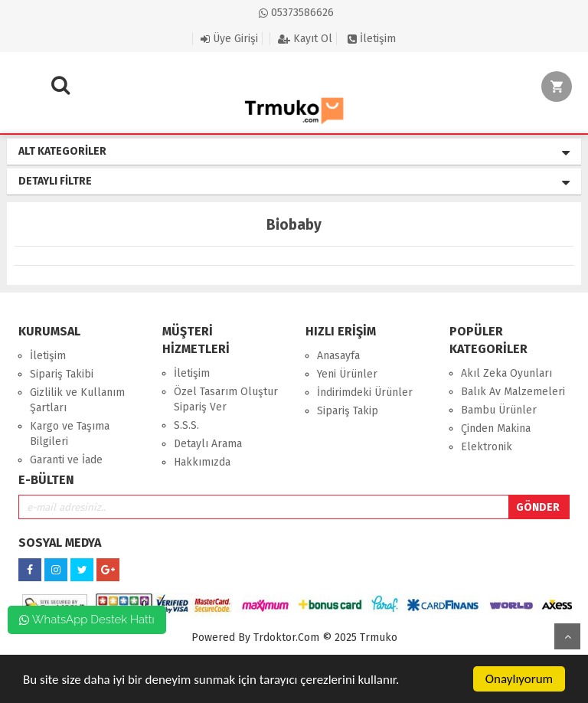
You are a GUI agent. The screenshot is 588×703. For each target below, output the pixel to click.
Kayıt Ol (305, 39)
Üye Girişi (229, 39)
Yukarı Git (567, 636)
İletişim (372, 39)
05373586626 (296, 13)
